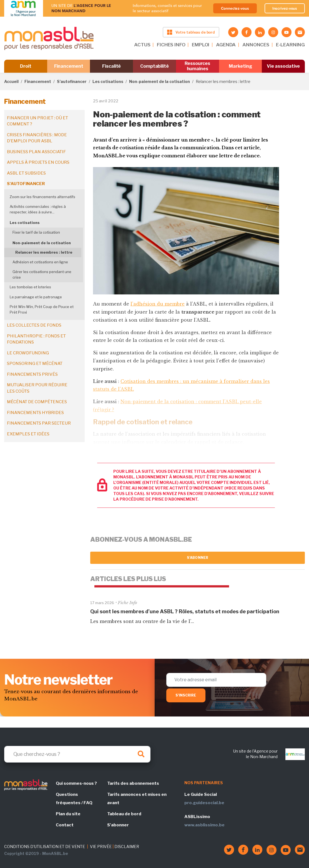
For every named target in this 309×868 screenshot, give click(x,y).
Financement (69, 66)
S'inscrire (186, 695)
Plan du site (68, 814)
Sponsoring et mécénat (35, 364)
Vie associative (283, 66)
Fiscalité (111, 66)
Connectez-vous (235, 8)
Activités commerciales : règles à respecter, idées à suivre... (38, 209)
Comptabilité (154, 66)
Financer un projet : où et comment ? (37, 121)
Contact (65, 825)
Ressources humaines (197, 66)
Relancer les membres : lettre (44, 252)
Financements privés (32, 374)
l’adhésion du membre (158, 304)
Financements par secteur (39, 423)
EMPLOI (201, 45)
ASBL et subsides (26, 173)
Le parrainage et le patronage (36, 297)
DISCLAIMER (127, 846)
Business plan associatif (36, 152)
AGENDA (226, 45)
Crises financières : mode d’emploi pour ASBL (37, 138)
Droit (26, 66)
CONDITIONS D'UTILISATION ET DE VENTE (45, 846)
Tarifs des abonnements (133, 783)
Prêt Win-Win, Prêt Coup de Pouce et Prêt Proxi (42, 309)
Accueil (11, 81)
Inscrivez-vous (285, 8)
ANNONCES (256, 45)
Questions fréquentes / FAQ (74, 799)
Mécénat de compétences (37, 402)
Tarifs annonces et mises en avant (137, 799)
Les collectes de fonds (34, 325)
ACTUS (142, 45)
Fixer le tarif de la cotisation (36, 232)
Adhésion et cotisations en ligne (40, 262)
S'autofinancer (72, 81)
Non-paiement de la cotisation (159, 81)
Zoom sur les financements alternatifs (42, 197)
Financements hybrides (35, 413)
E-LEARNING (290, 45)
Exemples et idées (28, 434)
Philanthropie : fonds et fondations (36, 339)
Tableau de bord (124, 814)
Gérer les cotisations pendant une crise (42, 274)
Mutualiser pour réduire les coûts (37, 388)
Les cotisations (108, 81)
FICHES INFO (171, 45)
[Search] (77, 754)
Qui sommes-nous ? (76, 783)
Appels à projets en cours (38, 162)
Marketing (240, 66)
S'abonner (198, 558)
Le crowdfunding (28, 353)
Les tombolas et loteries (30, 287)
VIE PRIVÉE (101, 846)
